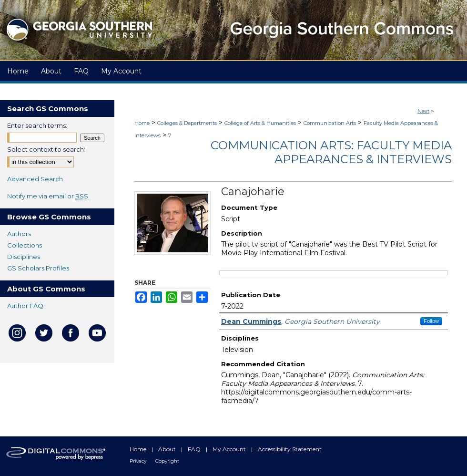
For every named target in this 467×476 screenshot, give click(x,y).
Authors (19, 234)
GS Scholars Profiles (38, 268)
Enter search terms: (37, 125)
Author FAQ (25, 306)
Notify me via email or (48, 196)
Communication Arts (330, 123)
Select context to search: (46, 149)
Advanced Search (35, 179)
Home (142, 123)
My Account (230, 449)
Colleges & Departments (187, 123)
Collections (25, 245)
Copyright (167, 461)
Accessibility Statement (290, 449)
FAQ (195, 449)
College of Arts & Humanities (260, 123)
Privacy (139, 461)
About (168, 449)
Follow (431, 321)
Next (423, 111)
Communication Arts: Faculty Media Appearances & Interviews (331, 152)
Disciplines (24, 257)
